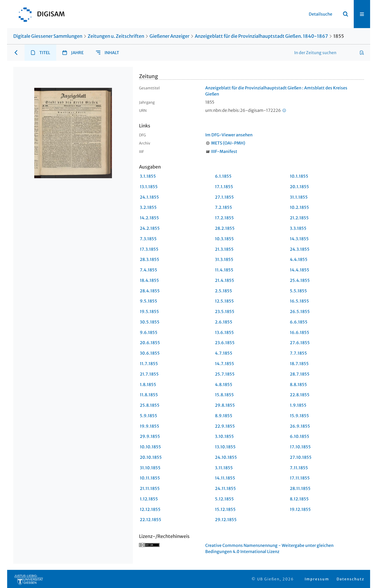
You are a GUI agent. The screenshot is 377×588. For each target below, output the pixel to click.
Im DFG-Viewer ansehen (229, 135)
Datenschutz (350, 579)
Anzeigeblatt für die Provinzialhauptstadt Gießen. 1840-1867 (261, 36)
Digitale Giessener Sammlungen (48, 36)
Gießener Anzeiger (169, 36)
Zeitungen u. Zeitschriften (116, 36)
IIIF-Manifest (224, 151)
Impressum (317, 579)
